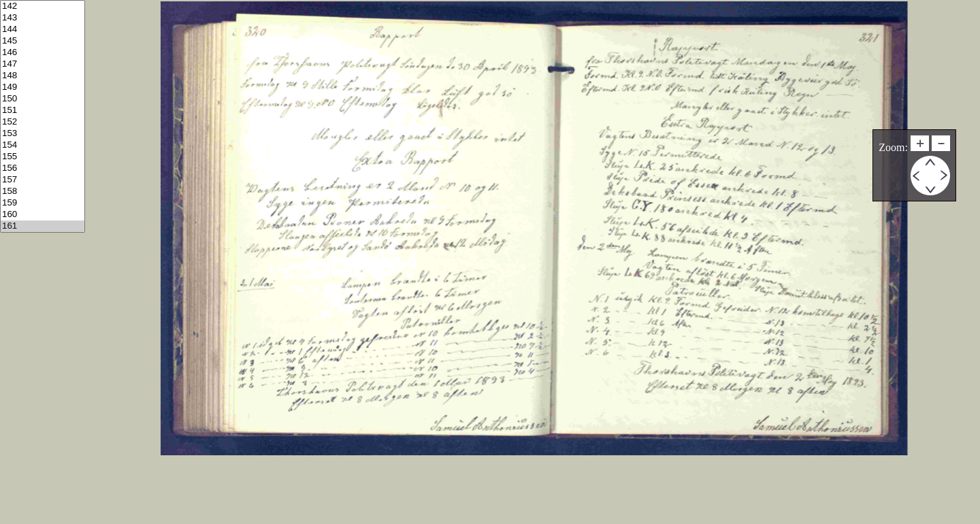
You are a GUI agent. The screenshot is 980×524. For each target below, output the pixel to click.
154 (43, 145)
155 (43, 157)
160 (43, 215)
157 (43, 180)
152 (43, 122)
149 (43, 87)
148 (43, 76)
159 (43, 203)
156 (43, 168)
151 (43, 111)
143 (43, 18)
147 (43, 64)
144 (43, 30)
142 (43, 6)
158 (43, 192)
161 (43, 226)
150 (43, 99)
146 (43, 53)
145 (43, 41)
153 (43, 134)
